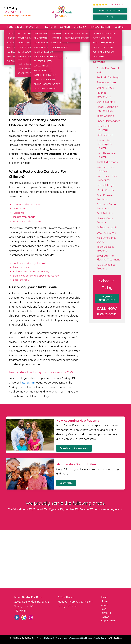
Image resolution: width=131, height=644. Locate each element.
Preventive (32, 27)
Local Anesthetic (107, 233)
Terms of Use (61, 638)
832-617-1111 (13, 12)
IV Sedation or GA (107, 227)
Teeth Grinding (105, 116)
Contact (119, 27)
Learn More (66, 483)
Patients (106, 27)
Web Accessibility (77, 638)
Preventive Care (106, 82)
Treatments (49, 27)
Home (10, 27)
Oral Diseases (105, 135)
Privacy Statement (45, 638)
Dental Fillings (105, 185)
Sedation (65, 27)
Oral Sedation (105, 213)
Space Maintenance (108, 121)
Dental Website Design (97, 638)
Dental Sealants (106, 102)
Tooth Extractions (107, 162)
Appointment (109, 620)
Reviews (95, 27)
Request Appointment (107, 298)
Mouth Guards (105, 190)
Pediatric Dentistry (108, 77)
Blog (104, 609)
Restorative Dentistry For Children (105, 144)
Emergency (80, 27)
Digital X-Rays (105, 88)
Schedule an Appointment (74, 448)
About (19, 27)
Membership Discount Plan (18, 15)
